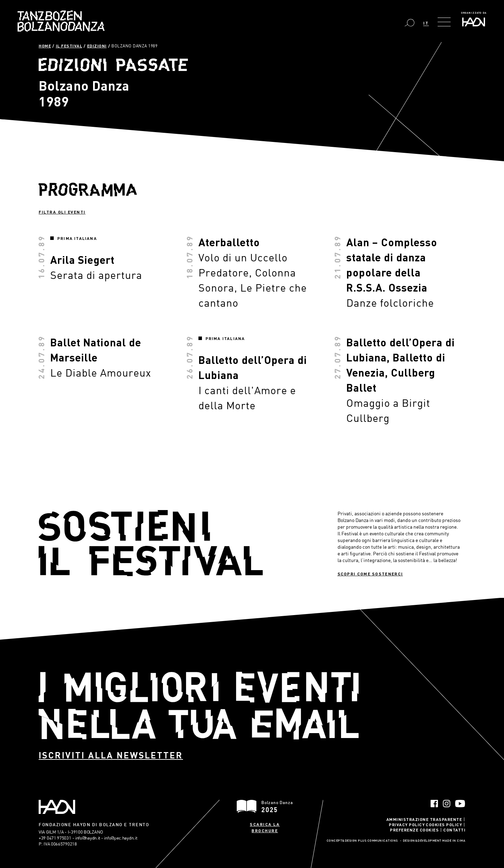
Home (45, 46)
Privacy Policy (407, 824)
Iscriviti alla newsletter (111, 755)
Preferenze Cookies (414, 830)
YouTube (460, 804)
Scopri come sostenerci (370, 574)
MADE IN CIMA (454, 841)
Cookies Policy (444, 824)
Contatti (454, 830)
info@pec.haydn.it (120, 838)
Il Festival (69, 46)
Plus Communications (378, 841)
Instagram (447, 804)
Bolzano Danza (61, 21)
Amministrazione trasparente (424, 819)
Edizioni (97, 46)
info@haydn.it (88, 838)
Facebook (434, 804)
